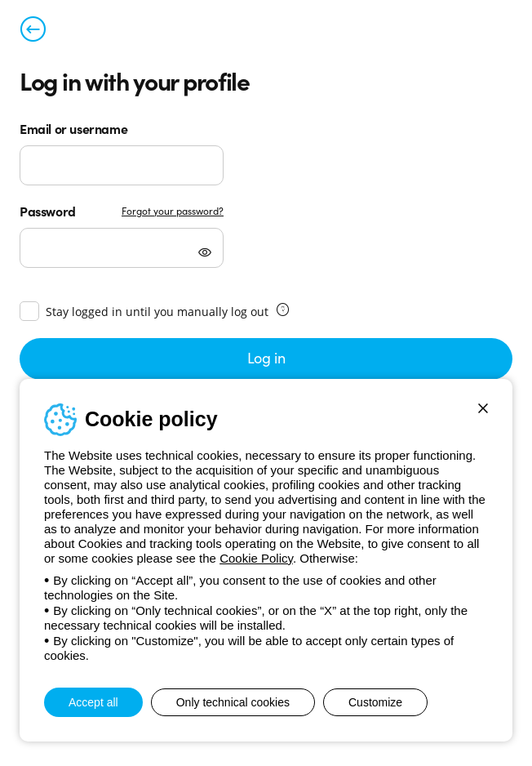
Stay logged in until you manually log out (157, 312)
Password (48, 211)
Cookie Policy (256, 558)
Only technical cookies (233, 702)
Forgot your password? (173, 210)
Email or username (73, 128)
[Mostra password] (205, 254)
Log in (266, 357)
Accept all (93, 702)
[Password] (122, 248)
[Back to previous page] (33, 33)
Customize (375, 702)
